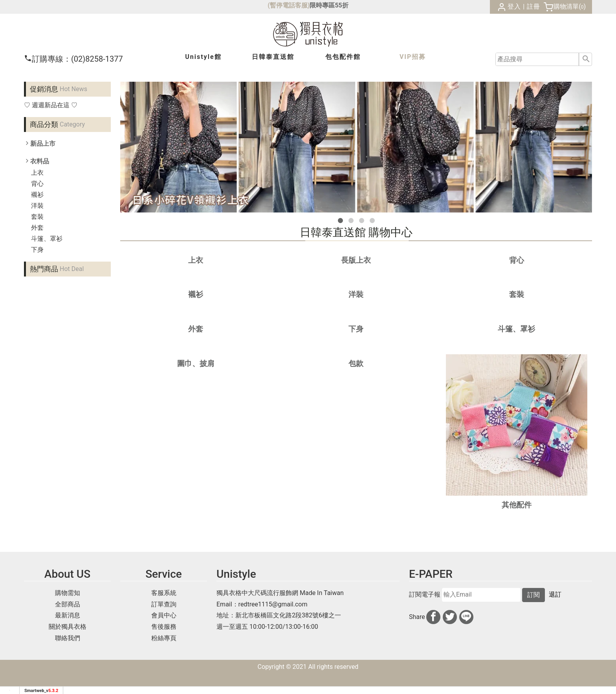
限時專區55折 (329, 5)
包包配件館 (343, 57)
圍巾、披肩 (196, 363)
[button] (340, 221)
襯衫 (37, 195)
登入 (514, 6)
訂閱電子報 (425, 595)
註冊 (533, 6)
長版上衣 (356, 260)
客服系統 (164, 593)
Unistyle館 (203, 57)
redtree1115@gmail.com (273, 604)
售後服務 (164, 627)
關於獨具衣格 (68, 627)
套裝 (37, 217)
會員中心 (164, 615)
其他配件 (517, 505)
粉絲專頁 (164, 638)
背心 (37, 184)
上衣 (37, 173)
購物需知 (68, 593)
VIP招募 (413, 57)
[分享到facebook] (433, 617)
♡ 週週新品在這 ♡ (51, 105)
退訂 (555, 594)
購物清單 (566, 6)
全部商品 (68, 604)
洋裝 (37, 206)
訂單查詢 (164, 604)
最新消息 (68, 615)
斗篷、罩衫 (47, 239)
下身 (37, 250)
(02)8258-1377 (73, 59)
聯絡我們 (68, 638)
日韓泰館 (273, 57)
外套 (37, 228)
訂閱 (533, 595)
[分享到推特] (450, 617)
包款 (356, 363)
